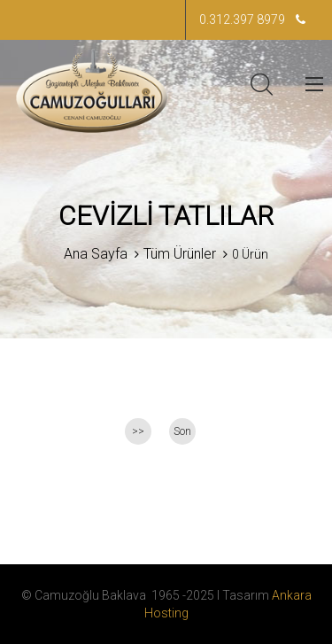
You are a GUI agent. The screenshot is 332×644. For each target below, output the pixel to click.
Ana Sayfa (96, 254)
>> (138, 431)
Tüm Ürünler (180, 254)
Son (182, 431)
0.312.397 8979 (252, 19)
